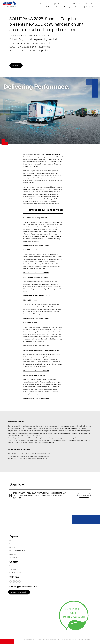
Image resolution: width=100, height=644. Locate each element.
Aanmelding (90, 4)
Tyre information (14, 558)
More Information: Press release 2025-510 (36, 246)
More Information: (29, 346)
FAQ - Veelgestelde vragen (17, 551)
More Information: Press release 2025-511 (36, 273)
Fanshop (12, 548)
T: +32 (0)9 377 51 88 (16, 570)
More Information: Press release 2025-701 (36, 319)
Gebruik (58, 7)
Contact (82, 4)
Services (78, 7)
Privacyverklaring (29, 640)
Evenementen (14, 544)
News (11, 541)
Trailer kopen (68, 7)
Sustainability (13, 554)
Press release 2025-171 (42, 371)
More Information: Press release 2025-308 (37, 296)
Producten (49, 7)
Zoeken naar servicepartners (64, 4)
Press (94, 7)
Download (15, 66)
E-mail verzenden (15, 566)
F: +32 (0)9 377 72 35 (16, 573)
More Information (29, 371)
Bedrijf (88, 7)
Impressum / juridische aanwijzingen (48, 640)
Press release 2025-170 (42, 399)
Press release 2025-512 (42, 346)
